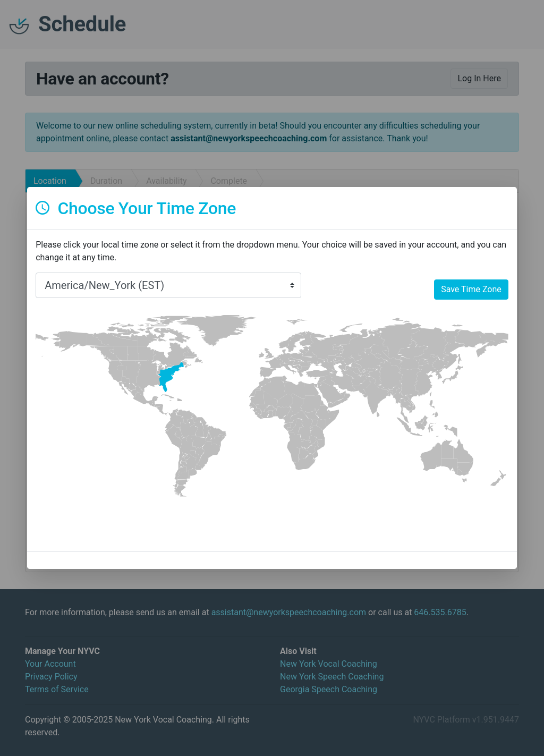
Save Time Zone (471, 289)
